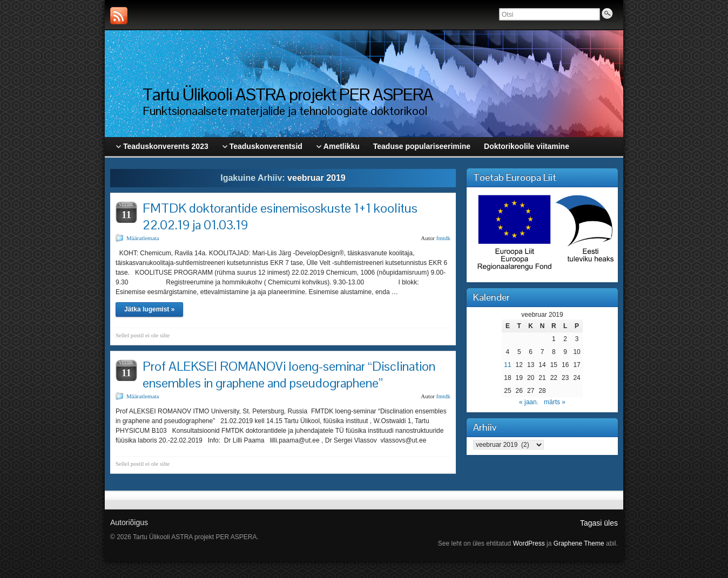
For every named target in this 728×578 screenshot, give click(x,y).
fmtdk (443, 238)
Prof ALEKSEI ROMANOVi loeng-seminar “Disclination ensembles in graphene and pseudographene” (289, 375)
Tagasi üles (599, 523)
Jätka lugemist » (149, 309)
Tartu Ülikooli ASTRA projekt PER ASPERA (288, 94)
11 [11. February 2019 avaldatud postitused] (507, 365)
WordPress (529, 543)
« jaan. (529, 402)
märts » (555, 402)
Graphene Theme (579, 543)
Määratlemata (143, 238)
